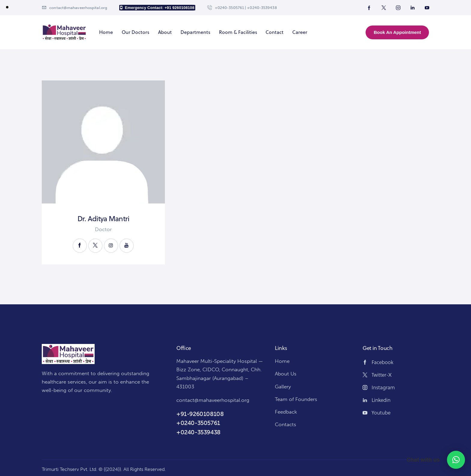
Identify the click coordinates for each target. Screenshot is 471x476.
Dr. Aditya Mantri (103, 219)
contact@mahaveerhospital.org (213, 400)
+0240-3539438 (198, 432)
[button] (456, 460)
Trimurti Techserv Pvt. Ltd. (70, 469)
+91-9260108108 (200, 414)
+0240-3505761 (198, 423)
